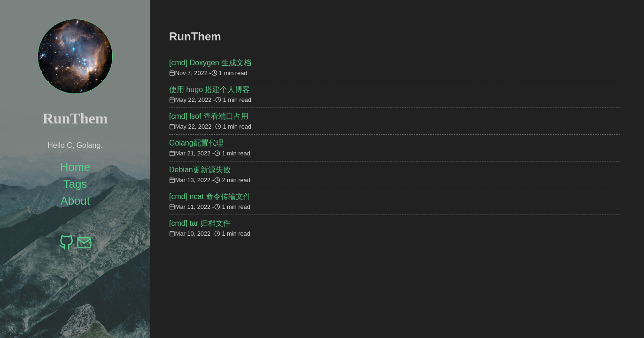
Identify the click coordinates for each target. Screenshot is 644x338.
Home (75, 167)
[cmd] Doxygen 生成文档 (210, 63)
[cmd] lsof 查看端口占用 (209, 116)
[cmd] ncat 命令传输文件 (210, 196)
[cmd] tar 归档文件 (200, 223)
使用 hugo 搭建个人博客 (209, 89)
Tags (75, 184)
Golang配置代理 (196, 143)
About (75, 201)
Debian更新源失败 (200, 170)
